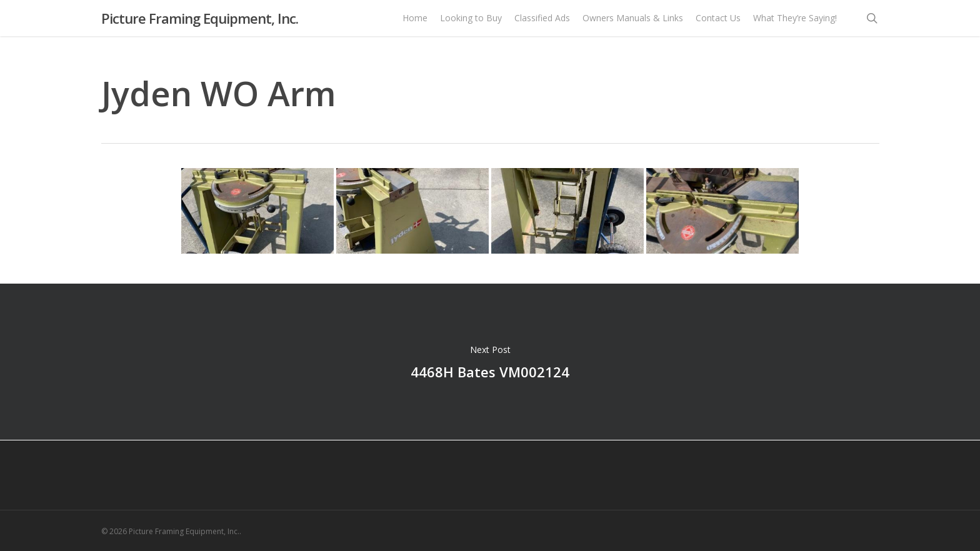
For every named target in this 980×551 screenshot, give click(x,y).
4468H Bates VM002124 (490, 362)
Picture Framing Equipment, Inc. (200, 24)
